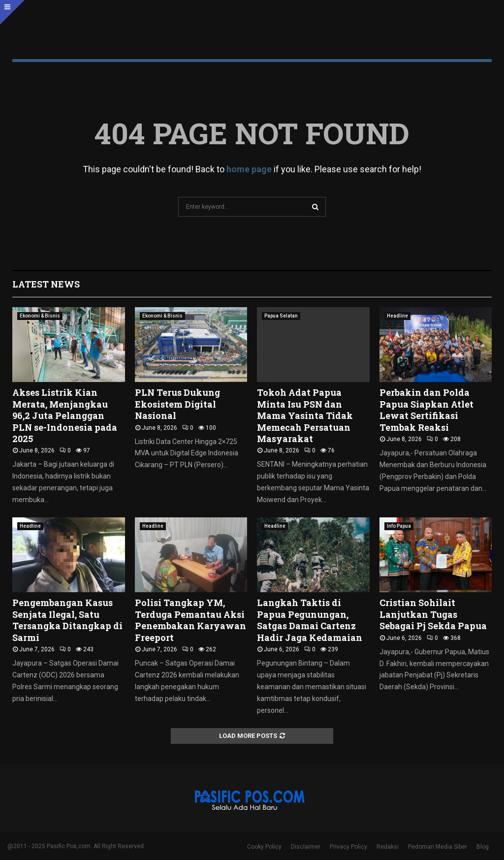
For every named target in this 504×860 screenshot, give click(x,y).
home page (249, 169)
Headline (397, 316)
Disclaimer (306, 847)
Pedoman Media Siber (438, 847)
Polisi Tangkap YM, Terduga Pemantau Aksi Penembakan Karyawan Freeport (190, 620)
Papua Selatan (281, 316)
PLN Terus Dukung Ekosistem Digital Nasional (177, 404)
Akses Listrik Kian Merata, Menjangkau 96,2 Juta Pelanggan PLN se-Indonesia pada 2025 (65, 415)
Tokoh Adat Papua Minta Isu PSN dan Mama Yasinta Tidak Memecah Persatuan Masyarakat (305, 415)
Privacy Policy (348, 847)
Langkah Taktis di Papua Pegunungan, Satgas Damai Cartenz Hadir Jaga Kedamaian (310, 620)
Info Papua (399, 526)
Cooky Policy (264, 847)
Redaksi (388, 847)
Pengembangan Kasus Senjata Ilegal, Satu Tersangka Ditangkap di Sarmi (67, 620)
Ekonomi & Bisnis (40, 316)
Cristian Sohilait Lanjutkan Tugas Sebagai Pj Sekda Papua (433, 614)
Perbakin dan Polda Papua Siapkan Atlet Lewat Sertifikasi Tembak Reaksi (426, 410)
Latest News (46, 284)
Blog (483, 847)
